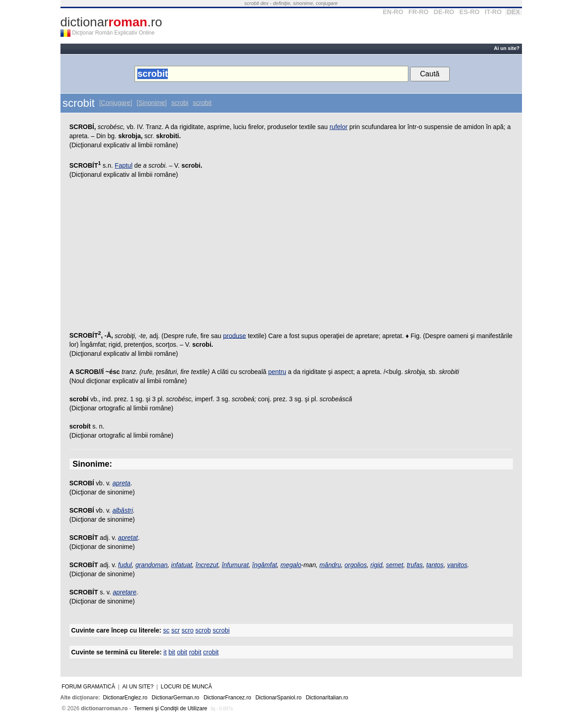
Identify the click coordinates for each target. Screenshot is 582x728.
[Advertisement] (291, 256)
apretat (128, 538)
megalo (291, 565)
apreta (121, 483)
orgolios (356, 565)
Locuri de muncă (187, 687)
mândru (330, 565)
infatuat (181, 565)
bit (172, 652)
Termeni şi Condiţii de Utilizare (170, 708)
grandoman (152, 565)
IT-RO (493, 12)
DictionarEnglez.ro (125, 698)
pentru (277, 372)
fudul (125, 565)
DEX (514, 12)
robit (195, 652)
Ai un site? (507, 48)
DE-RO (444, 12)
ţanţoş (435, 565)
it (165, 652)
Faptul (123, 165)
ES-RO (469, 12)
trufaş (415, 565)
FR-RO (418, 12)
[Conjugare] (115, 103)
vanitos (457, 565)
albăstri (123, 510)
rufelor (339, 127)
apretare (125, 592)
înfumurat (235, 565)
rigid (376, 565)
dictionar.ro (111, 22)
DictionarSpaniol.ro (278, 698)
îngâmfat (265, 565)
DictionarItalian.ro (327, 698)
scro (187, 630)
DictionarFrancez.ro (228, 698)
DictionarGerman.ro (176, 698)
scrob (203, 630)
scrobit (202, 103)
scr (176, 630)
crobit (211, 652)
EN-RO (393, 12)
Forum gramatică (89, 687)
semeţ (395, 565)
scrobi (180, 103)
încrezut (207, 565)
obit (182, 652)
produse (234, 335)
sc (166, 630)
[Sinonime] (152, 103)
